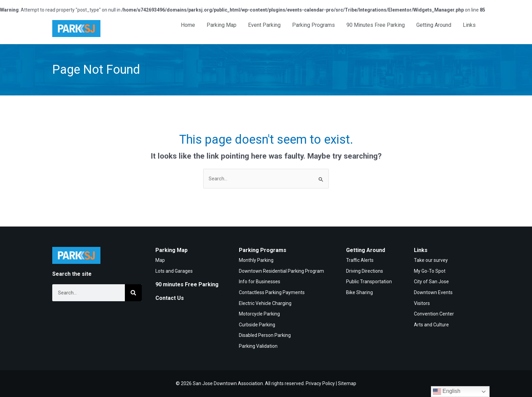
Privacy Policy (320, 383)
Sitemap (347, 383)
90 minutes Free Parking (187, 284)
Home (188, 25)
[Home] (76, 29)
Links (469, 25)
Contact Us (170, 298)
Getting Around (434, 25)
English (447, 392)
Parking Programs (313, 25)
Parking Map (222, 25)
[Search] (133, 293)
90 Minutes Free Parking (376, 25)
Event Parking (264, 25)
